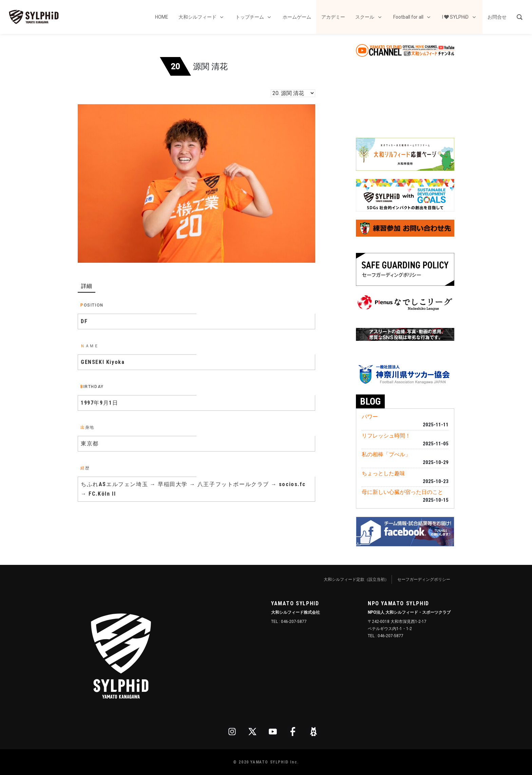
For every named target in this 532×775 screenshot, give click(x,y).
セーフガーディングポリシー (424, 579)
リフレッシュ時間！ (386, 436)
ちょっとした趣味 (383, 473)
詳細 (87, 286)
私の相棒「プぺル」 (386, 454)
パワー (370, 417)
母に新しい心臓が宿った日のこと (402, 492)
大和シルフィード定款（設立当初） (356, 579)
